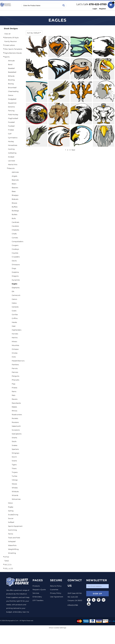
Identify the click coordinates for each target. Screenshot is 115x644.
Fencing (11, 111)
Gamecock (16, 295)
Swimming (12, 530)
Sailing (11, 511)
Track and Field (14, 538)
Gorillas (15, 315)
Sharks (14, 438)
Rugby (11, 507)
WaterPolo (12, 545)
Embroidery (37, 597)
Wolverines (16, 499)
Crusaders (16, 257)
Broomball (12, 88)
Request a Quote (39, 590)
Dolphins (15, 272)
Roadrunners (17, 415)
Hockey (11, 141)
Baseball (11, 68)
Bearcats (15, 180)
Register (103, 9)
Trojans (15, 472)
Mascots (11, 168)
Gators (14, 299)
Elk (13, 291)
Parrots (15, 368)
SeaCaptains (17, 434)
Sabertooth (16, 426)
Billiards (11, 76)
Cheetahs (15, 230)
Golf (10, 134)
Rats (14, 395)
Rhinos (14, 411)
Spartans (15, 449)
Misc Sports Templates (13, 49)
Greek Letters (10, 45)
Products (36, 586)
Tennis (11, 534)
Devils (14, 261)
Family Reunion (11, 41)
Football (11, 126)
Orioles (15, 353)
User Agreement (57, 597)
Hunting (11, 149)
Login (95, 9)
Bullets (15, 214)
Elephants (16, 288)
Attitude (11, 61)
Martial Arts (13, 165)
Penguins (15, 376)
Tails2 (7, 561)
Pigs (14, 384)
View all (7, 34)
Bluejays (15, 195)
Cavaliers (15, 226)
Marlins (15, 338)
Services (36, 593)
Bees (14, 191)
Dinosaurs (16, 265)
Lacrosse (12, 161)
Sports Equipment (15, 526)
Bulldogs (15, 211)
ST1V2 (7, 557)
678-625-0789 (98, 4)
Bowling (11, 80)
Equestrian (12, 103)
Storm (14, 457)
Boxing (11, 84)
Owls (14, 357)
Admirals (15, 172)
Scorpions (16, 430)
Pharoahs (15, 380)
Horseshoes (13, 145)
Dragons (15, 276)
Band (10, 64)
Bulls (14, 218)
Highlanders (17, 330)
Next (73, 150)
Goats (14, 311)
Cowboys (15, 249)
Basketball (12, 72)
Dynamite (16, 280)
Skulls (14, 441)
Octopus (15, 349)
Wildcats (15, 492)
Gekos (14, 303)
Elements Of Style (11, 38)
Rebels (14, 407)
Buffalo (15, 207)
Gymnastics (13, 138)
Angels (14, 176)
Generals (15, 307)
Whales (15, 488)
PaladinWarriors (18, 361)
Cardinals (15, 222)
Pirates (14, 388)
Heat (14, 326)
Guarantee (54, 590)
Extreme (11, 107)
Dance (11, 95)
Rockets (15, 418)
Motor (11, 503)
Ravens (15, 399)
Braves (14, 203)
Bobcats (15, 199)
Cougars (15, 245)
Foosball (11, 122)
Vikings (15, 480)
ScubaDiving (13, 515)
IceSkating (12, 153)
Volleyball (12, 541)
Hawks (14, 322)
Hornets (15, 334)
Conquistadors (18, 241)
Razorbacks (16, 403)
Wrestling (12, 553)
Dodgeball (12, 99)
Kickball (11, 157)
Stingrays (15, 453)
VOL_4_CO (9, 568)
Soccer (11, 518)
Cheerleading (13, 91)
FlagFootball (13, 118)
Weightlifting (13, 549)
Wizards (15, 495)
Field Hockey (13, 115)
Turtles (14, 476)
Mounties (15, 345)
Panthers (15, 365)
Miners (14, 342)
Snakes (15, 445)
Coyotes (15, 253)
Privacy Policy (56, 593)
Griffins (15, 318)
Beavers (15, 188)
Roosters (15, 422)
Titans (14, 468)
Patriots (15, 372)
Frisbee (11, 130)
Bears (14, 184)
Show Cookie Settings (57, 628)
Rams (14, 391)
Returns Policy (56, 586)
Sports (7, 57)
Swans (14, 461)
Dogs (14, 268)
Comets (15, 238)
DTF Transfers (38, 600)
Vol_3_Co (8, 565)
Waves (14, 484)
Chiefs (14, 234)
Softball (11, 522)
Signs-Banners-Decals (13, 53)
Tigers (14, 465)
